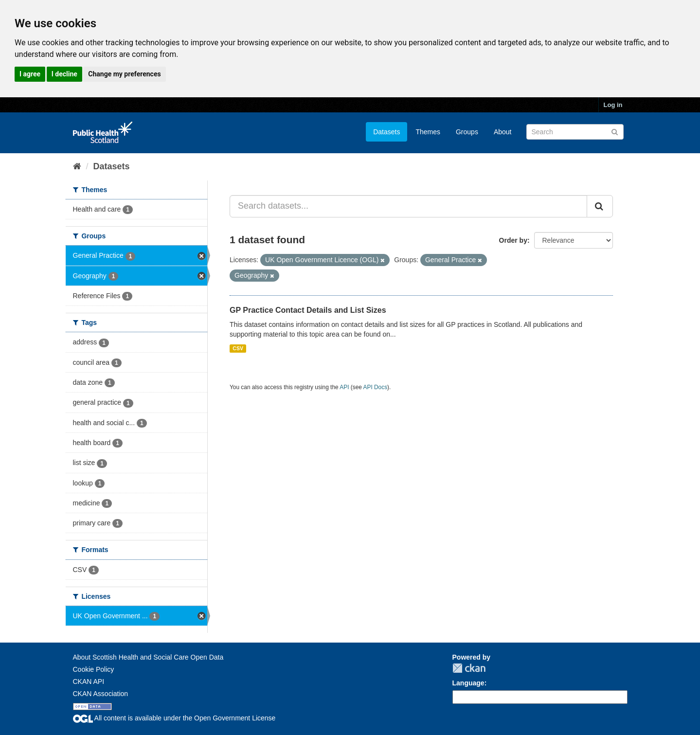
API (344, 387)
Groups (467, 132)
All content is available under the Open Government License (174, 718)
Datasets (386, 132)
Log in (613, 105)
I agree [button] (30, 74)
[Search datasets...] (408, 206)
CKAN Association (101, 694)
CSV (238, 348)
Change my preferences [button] (124, 74)
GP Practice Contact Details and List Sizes (308, 310)
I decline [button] (64, 74)
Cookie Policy (94, 669)
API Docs (376, 387)
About (503, 132)
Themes (428, 132)
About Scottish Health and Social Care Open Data (148, 657)
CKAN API (89, 681)
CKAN (469, 668)
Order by (513, 240)
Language (468, 683)
